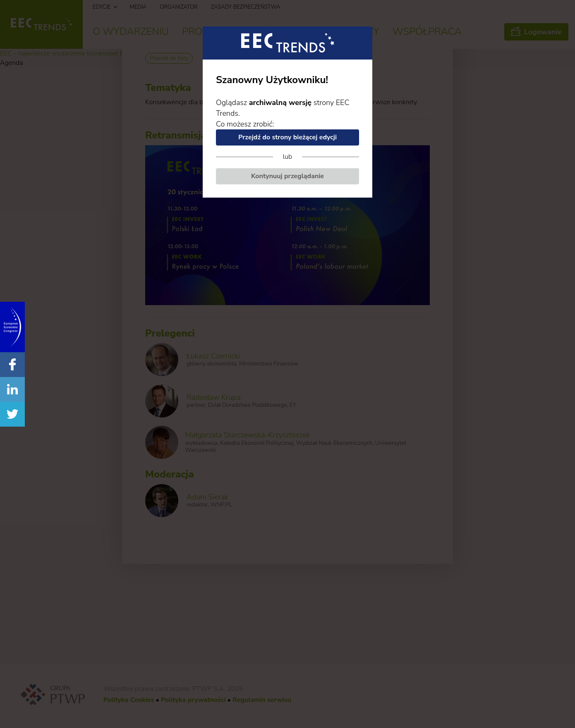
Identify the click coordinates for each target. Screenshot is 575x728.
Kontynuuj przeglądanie (287, 176)
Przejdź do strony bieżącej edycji (287, 137)
